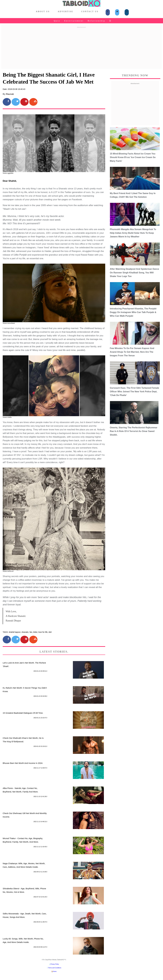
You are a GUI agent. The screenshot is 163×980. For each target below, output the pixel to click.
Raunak (10, 94)
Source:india (7, 417)
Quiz (57, 21)
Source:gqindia (8, 173)
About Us (43, 12)
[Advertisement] (82, 48)
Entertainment (74, 21)
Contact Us (90, 12)
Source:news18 (8, 571)
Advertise (66, 12)
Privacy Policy (55, 964)
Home (55, 971)
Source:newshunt (9, 323)
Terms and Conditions (55, 968)
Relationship (96, 21)
